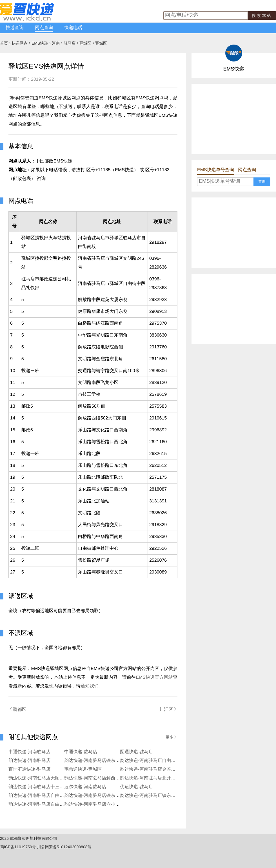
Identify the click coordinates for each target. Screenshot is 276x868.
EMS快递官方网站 (154, 677)
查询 (262, 182)
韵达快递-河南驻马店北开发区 (150, 778)
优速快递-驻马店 (136, 787)
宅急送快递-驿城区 (83, 769)
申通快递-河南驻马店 (29, 752)
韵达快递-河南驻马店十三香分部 (41, 787)
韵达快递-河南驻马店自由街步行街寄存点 (50, 804)
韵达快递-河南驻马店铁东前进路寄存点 (103, 796)
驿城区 (85, 43)
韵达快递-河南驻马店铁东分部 (94, 761)
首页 (4, 43)
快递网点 (20, 43)
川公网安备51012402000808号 (64, 847)
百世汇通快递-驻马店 (29, 769)
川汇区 (168, 709)
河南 (56, 43)
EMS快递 (40, 43)
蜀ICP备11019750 (16, 847)
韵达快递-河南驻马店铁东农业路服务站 (159, 796)
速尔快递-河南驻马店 (85, 787)
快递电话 (73, 28)
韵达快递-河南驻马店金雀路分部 (152, 769)
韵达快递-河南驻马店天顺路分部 (41, 778)
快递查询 (15, 28)
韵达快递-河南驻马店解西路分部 (96, 778)
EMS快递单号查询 (216, 170)
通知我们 (90, 686)
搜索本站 (262, 16)
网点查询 (44, 28)
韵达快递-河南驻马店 (29, 761)
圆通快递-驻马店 (136, 752)
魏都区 (17, 709)
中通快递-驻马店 (81, 752)
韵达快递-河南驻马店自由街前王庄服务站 (50, 796)
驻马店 (70, 43)
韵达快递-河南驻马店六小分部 (94, 804)
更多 (172, 737)
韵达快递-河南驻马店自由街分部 (152, 761)
